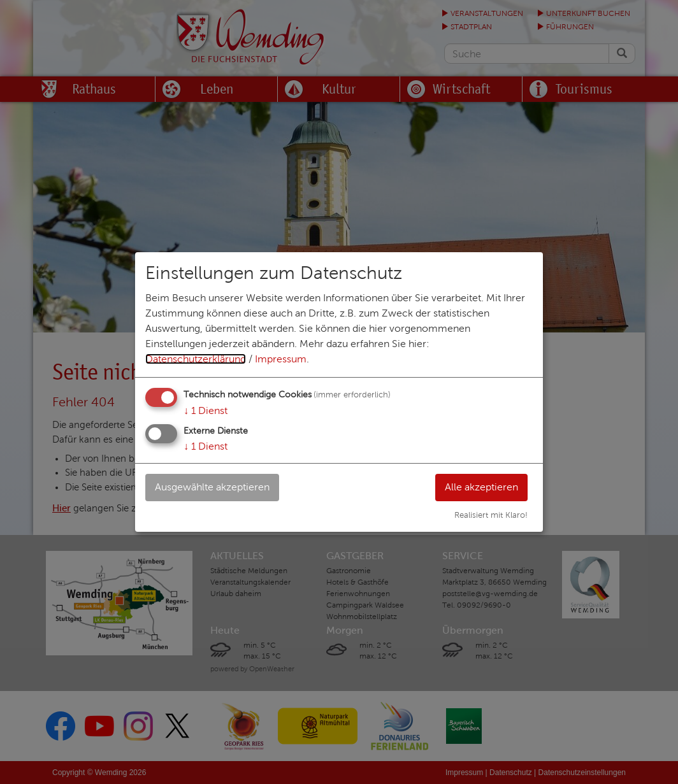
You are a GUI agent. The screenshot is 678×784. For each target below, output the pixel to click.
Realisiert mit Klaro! (491, 515)
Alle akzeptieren (481, 487)
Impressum (281, 359)
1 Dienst (206, 410)
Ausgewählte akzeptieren (212, 487)
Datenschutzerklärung (196, 359)
